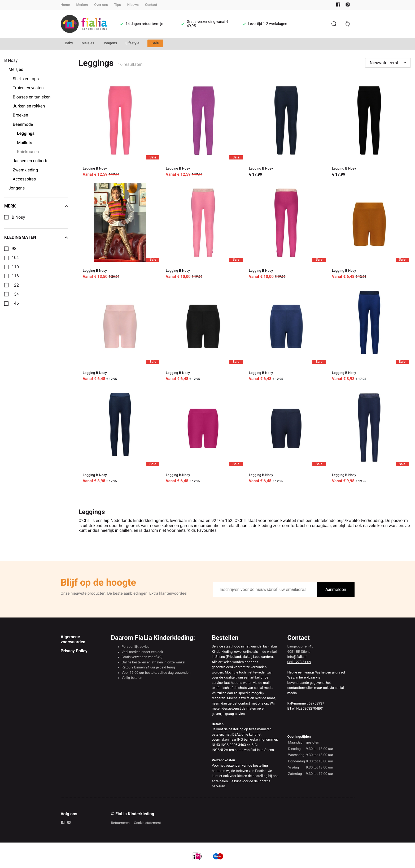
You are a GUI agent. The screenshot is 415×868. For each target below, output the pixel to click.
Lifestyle (132, 43)
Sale (155, 43)
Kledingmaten (36, 237)
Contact (151, 5)
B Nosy (18, 217)
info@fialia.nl (297, 657)
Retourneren (120, 823)
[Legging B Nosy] (120, 129)
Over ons (101, 5)
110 (15, 267)
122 (15, 285)
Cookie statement (147, 823)
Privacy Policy (74, 651)
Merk (36, 206)
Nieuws (133, 5)
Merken (82, 5)
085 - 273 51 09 (299, 662)
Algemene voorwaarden (73, 639)
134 (15, 294)
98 (14, 249)
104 (15, 258)
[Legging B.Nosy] (203, 436)
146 (15, 303)
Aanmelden (336, 590)
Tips (118, 5)
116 (15, 276)
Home (65, 5)
